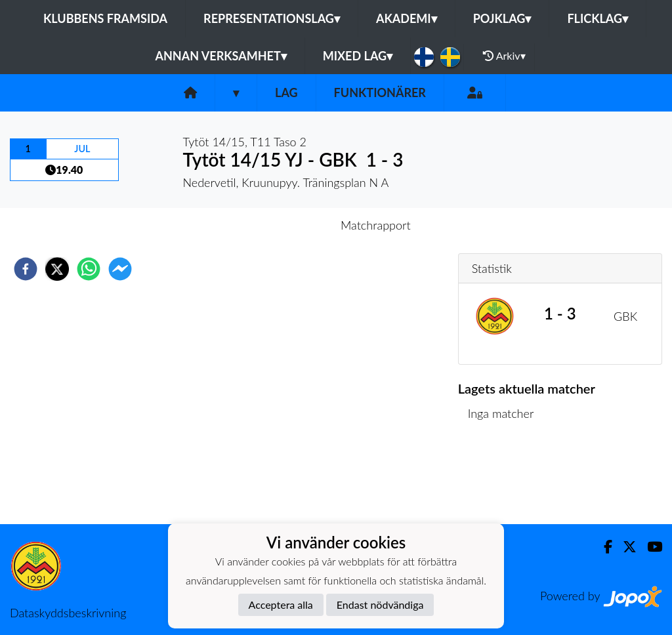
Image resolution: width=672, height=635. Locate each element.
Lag (286, 92)
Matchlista (500, 480)
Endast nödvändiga (380, 604)
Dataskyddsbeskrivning (68, 613)
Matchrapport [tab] (375, 225)
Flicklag (598, 18)
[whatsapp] (89, 269)
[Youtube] (649, 547)
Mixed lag (358, 56)
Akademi (407, 18)
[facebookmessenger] (120, 269)
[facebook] (26, 269)
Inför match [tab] (290, 225)
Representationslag (272, 18)
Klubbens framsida (105, 18)
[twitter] (57, 269)
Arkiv (504, 56)
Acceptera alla (281, 604)
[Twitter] (624, 547)
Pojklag (502, 18)
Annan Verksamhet (220, 56)
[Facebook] (603, 547)
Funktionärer (380, 92)
